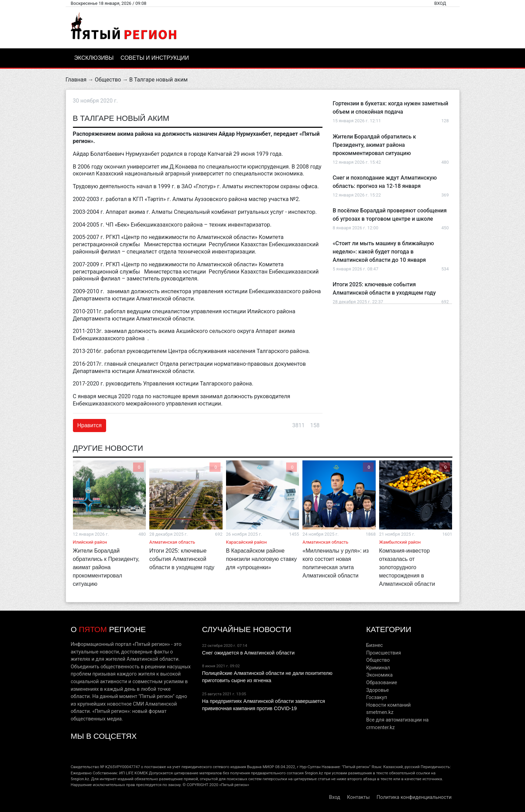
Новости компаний (388, 705)
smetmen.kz (380, 712)
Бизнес (374, 645)
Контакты (358, 797)
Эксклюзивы (94, 58)
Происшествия (383, 653)
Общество (108, 80)
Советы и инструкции (155, 58)
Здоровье (377, 690)
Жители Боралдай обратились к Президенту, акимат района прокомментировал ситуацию (374, 145)
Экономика (379, 675)
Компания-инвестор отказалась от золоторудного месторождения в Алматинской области (407, 567)
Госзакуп (376, 698)
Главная (76, 80)
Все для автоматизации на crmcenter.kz (397, 724)
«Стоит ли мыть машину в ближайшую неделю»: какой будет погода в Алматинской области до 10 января (383, 252)
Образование (381, 683)
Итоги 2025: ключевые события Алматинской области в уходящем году (182, 559)
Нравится (90, 425)
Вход (440, 3)
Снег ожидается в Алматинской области (248, 653)
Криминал (378, 668)
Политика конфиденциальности (414, 797)
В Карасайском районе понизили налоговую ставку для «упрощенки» (261, 559)
